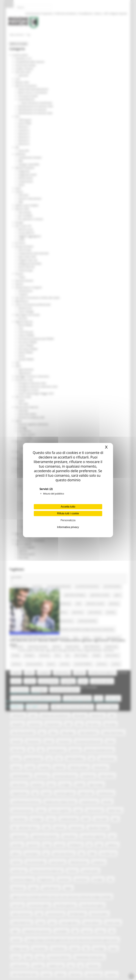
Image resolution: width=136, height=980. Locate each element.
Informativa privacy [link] (68, 527)
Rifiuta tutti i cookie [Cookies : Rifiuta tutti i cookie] (68, 513)
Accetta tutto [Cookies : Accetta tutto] (68, 507)
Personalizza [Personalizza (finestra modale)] (68, 520)
